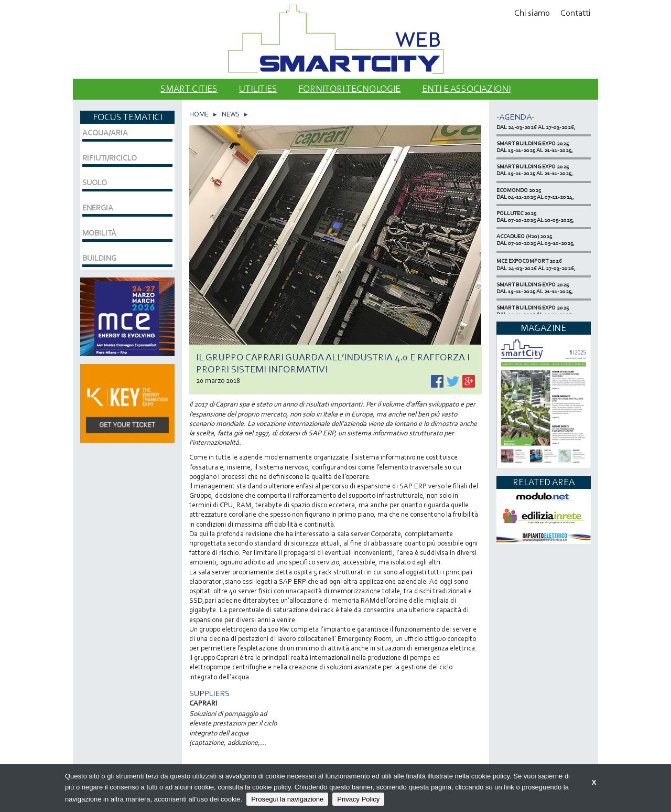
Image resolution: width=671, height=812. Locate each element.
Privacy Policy (358, 799)
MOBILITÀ (99, 233)
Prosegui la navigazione (287, 799)
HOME (199, 114)
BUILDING (99, 258)
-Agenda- (515, 117)
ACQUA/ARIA (105, 133)
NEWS (231, 114)
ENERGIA (98, 208)
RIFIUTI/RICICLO (110, 158)
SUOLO (95, 183)
